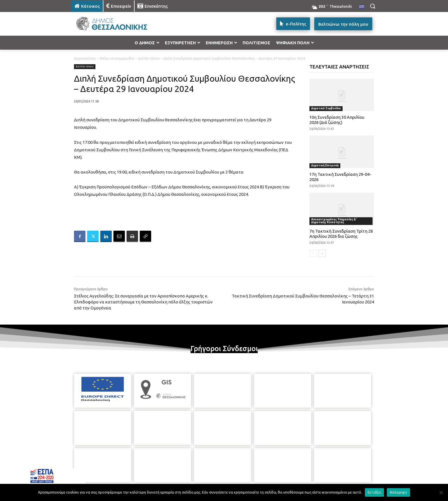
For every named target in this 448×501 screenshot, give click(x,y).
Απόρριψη (398, 492)
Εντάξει (374, 492)
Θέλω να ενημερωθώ (117, 58)
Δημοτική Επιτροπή (325, 165)
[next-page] (322, 253)
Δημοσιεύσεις (85, 58)
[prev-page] (313, 253)
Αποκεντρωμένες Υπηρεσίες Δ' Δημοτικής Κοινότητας (334, 221)
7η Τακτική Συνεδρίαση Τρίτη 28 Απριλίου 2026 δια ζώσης (341, 234)
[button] (373, 6)
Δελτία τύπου (149, 58)
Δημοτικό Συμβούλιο (326, 108)
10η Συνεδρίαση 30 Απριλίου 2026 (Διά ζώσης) (337, 120)
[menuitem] (362, 7)
